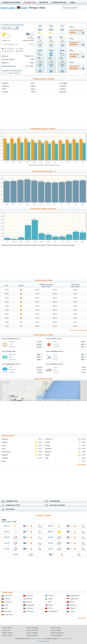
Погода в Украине (32, 635)
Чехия (72, 611)
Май (11, 367)
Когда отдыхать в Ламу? (43, 335)
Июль (55, 354)
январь (5, 83)
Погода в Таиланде (32, 628)
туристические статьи (65, 639)
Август (56, 357)
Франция (8, 611)
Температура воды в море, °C (43, 171)
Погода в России (7, 635)
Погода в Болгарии (32, 630)
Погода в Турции (56, 628)
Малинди (48, 449)
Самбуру (5, 458)
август (34, 92)
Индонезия (74, 599)
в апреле (5, 73)
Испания (8, 602)
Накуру (48, 455)
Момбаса (48, 452)
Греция (51, 596)
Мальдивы (30, 605)
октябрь (63, 86)
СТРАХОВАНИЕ (55, 501)
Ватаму (48, 442)
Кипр (50, 602)
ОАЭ (6, 608)
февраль (6, 86)
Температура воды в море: (10, 44)
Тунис (50, 608)
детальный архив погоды (79, 330)
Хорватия (30, 611)
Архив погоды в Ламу (43, 280)
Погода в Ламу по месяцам (44, 79)
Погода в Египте (7, 628)
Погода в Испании (8, 633)
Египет (7, 599)
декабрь (63, 92)
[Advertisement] (44, 16)
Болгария (8, 596)
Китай (72, 602)
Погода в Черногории (57, 633)
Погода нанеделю (74, 44)
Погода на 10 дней (43, 515)
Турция (73, 608)
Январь (12, 342)
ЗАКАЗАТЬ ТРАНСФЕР (57, 505)
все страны (82, 618)
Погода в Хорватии (32, 633)
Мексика (73, 605)
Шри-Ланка (9, 615)
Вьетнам (30, 596)
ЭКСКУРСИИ (44, 2)
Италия (29, 602)
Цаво (47, 458)
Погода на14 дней (74, 55)
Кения (24, 8)
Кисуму (48, 445)
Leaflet (24, 400)
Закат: (18, 48)
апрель (5, 92)
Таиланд (30, 608)
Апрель (56, 344)
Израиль (29, 599)
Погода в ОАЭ (6, 630)
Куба (6, 605)
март (4, 89)
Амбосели (49, 439)
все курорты (82, 464)
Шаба (4, 461)
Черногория (53, 611)
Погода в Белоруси (56, 635)
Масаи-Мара (6, 452)
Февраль (12, 347)
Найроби (5, 455)
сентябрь (64, 83)
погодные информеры (37, 639)
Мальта (51, 605)
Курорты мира (8, 8)
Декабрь (12, 360)
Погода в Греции (56, 630)
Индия (51, 599)
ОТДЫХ (73, 2)
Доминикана (75, 596)
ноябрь (63, 89)
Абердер (5, 439)
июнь (33, 86)
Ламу (3, 449)
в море (76, 32)
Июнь (55, 360)
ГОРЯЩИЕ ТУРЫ (30, 2)
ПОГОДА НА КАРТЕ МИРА (11, 2)
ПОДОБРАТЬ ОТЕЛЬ (13, 505)
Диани (4, 445)
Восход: (7, 48)
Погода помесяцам (74, 67)
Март (11, 344)
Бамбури (5, 442)
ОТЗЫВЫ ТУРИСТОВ (59, 2)
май (33, 83)
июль (33, 89)
